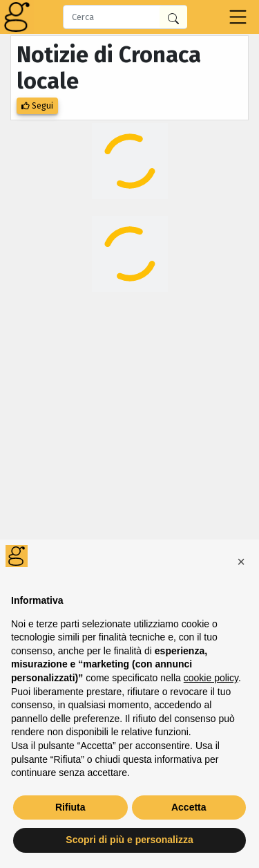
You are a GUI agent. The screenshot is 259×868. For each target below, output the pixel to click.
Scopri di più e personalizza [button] (129, 840)
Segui (37, 106)
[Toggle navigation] (238, 17)
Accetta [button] (189, 807)
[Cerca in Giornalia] (173, 17)
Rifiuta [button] (70, 807)
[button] (241, 562)
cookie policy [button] (211, 678)
